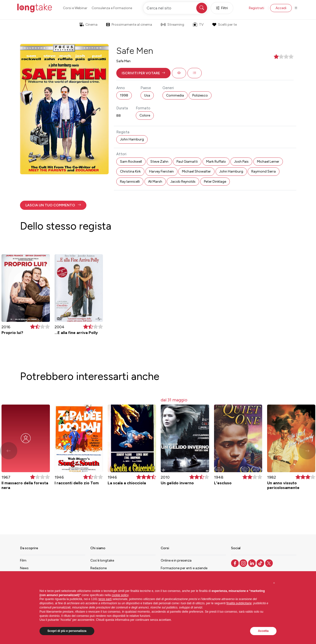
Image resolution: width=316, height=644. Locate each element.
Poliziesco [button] (200, 95)
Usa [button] (147, 95)
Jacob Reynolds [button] (183, 182)
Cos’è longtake (102, 560)
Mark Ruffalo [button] (216, 162)
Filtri (222, 8)
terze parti (105, 599)
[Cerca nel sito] (176, 8)
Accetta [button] (263, 631)
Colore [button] (145, 115)
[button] (143, 73)
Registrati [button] (257, 8)
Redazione (99, 568)
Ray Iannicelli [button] (130, 182)
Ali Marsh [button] (155, 182)
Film (23, 560)
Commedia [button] (175, 95)
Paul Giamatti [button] (187, 162)
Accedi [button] (281, 8)
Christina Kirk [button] (130, 171)
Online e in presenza (176, 560)
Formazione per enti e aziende (184, 568)
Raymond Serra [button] (264, 171)
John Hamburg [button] (132, 139)
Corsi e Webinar (75, 8)
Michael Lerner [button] (268, 162)
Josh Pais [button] (241, 162)
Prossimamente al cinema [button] (129, 25)
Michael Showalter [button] (196, 171)
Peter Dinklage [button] (215, 182)
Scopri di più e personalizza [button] (67, 631)
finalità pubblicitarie (239, 603)
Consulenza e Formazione (112, 8)
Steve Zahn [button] (159, 162)
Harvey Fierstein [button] (161, 171)
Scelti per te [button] (224, 25)
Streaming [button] (172, 25)
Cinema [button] (88, 25)
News (24, 568)
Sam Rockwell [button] (131, 162)
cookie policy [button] (120, 595)
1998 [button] (124, 95)
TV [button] (198, 24)
